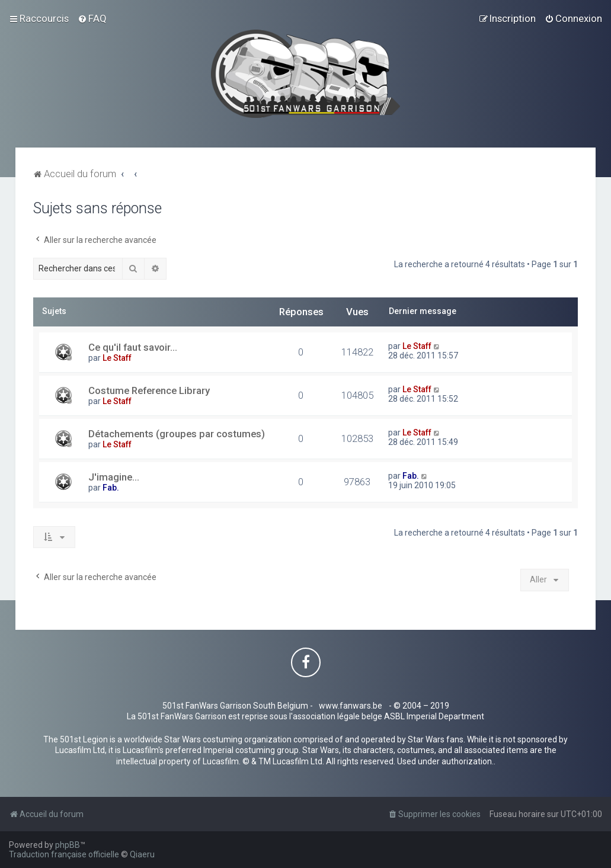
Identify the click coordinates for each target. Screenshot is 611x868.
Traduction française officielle (64, 854)
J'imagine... (114, 477)
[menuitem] (92, 18)
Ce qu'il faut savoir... (133, 347)
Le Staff (117, 358)
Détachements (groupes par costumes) (177, 434)
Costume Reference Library (149, 390)
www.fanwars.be (351, 706)
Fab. (111, 488)
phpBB (68, 845)
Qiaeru (142, 854)
